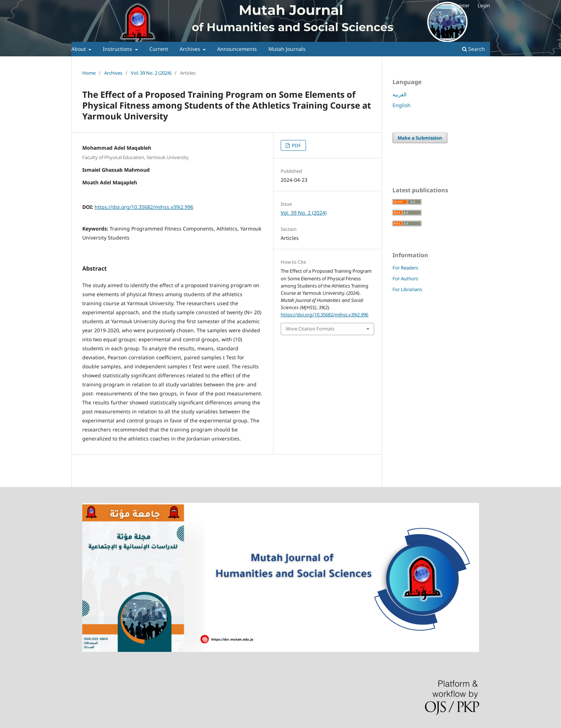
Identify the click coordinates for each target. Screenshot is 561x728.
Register (461, 5)
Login (484, 5)
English (402, 105)
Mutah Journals (287, 49)
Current (159, 49)
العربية (400, 94)
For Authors (405, 279)
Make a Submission (420, 138)
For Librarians (407, 289)
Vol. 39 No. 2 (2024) (151, 73)
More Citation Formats (310, 329)
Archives (191, 49)
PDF (296, 145)
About (79, 49)
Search (474, 49)
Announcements (237, 49)
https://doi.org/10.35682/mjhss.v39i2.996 (144, 207)
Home (89, 73)
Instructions (118, 49)
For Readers (405, 268)
